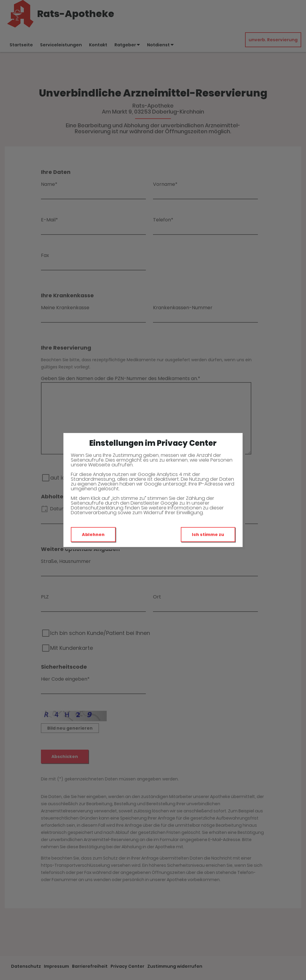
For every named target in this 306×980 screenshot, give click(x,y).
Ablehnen (93, 535)
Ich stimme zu (208, 535)
